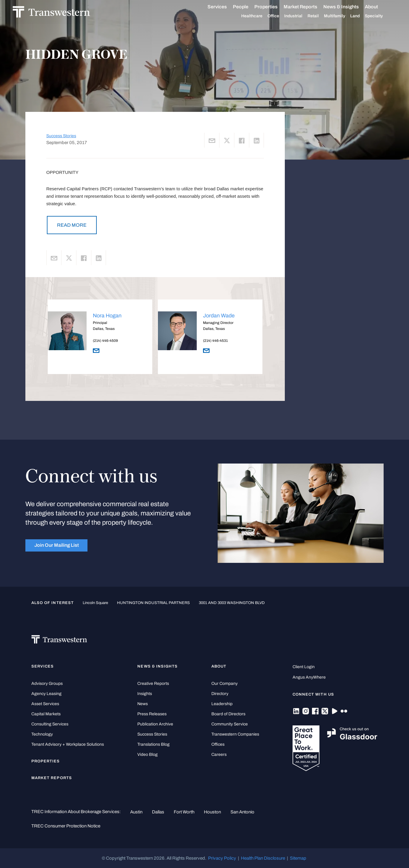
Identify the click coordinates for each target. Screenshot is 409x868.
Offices (218, 744)
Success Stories (61, 136)
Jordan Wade (219, 316)
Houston (212, 812)
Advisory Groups (47, 684)
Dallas (158, 812)
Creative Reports (153, 684)
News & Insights (348, 7)
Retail (320, 16)
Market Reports (307, 7)
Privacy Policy (222, 858)
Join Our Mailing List (57, 545)
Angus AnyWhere (309, 677)
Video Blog (147, 755)
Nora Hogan (107, 316)
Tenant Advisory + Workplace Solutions (68, 744)
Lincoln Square (95, 603)
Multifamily (341, 16)
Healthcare (258, 16)
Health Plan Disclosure (263, 858)
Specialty (380, 16)
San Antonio (242, 812)
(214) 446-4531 (215, 341)
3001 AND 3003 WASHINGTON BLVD (232, 603)
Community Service (230, 724)
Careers (219, 755)
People (247, 7)
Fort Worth (184, 812)
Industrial (300, 16)
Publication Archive (155, 724)
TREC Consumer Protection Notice (66, 826)
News (143, 704)
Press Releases (152, 714)
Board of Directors (228, 714)
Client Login (304, 667)
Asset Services (45, 704)
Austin (136, 812)
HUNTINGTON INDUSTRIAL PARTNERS (153, 603)
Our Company (225, 684)
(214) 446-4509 (105, 341)
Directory (220, 694)
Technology (42, 734)
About (378, 7)
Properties (273, 7)
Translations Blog (153, 744)
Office (280, 16)
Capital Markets (46, 714)
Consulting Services (50, 724)
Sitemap (298, 858)
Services (224, 7)
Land (362, 16)
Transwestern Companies (235, 734)
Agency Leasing (46, 694)
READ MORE (72, 225)
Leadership (222, 704)
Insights (145, 694)
